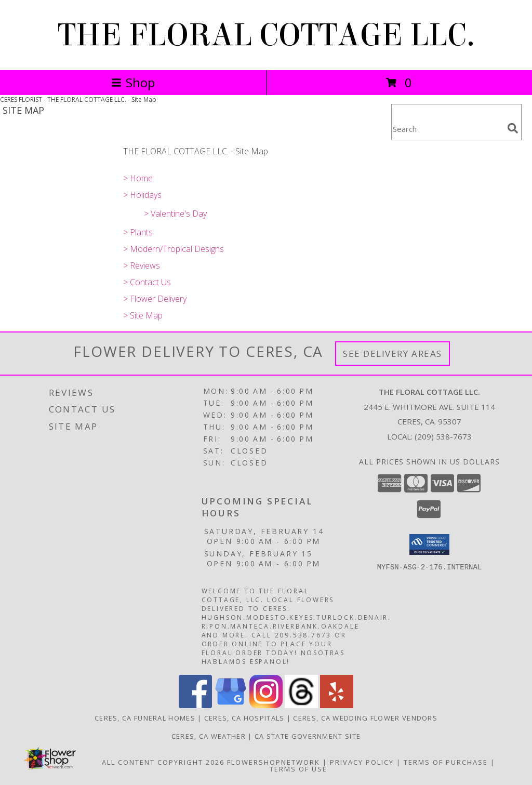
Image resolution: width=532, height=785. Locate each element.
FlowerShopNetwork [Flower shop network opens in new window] (274, 762)
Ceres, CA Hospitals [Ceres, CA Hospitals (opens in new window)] (244, 718)
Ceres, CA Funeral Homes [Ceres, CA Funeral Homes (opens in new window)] (145, 718)
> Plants (138, 232)
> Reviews (142, 265)
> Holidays (142, 195)
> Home (138, 178)
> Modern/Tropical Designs (174, 249)
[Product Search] (447, 129)
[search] (513, 128)
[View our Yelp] (337, 705)
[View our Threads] (301, 705)
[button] (429, 544)
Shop (133, 82)
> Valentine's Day (175, 214)
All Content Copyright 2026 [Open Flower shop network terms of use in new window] (163, 762)
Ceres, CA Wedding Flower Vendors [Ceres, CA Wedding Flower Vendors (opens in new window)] (365, 718)
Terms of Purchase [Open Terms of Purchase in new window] (446, 762)
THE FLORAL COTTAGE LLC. (266, 35)
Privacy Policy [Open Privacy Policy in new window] (362, 762)
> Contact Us (147, 282)
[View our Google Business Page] (231, 705)
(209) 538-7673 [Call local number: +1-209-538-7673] (443, 436)
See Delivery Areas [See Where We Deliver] (393, 354)
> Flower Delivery (155, 299)
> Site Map (143, 315)
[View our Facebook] (195, 705)
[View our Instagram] (266, 705)
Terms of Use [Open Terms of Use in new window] (298, 769)
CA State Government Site (308, 736)
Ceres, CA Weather (209, 736)
